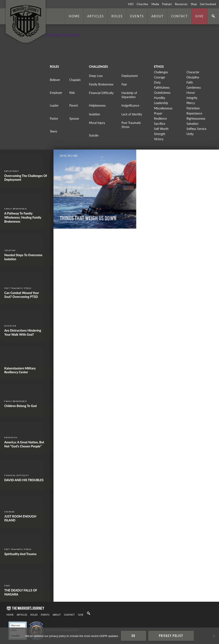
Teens (53, 131)
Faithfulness (162, 87)
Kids (72, 93)
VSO (131, 4)
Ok (133, 636)
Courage (159, 77)
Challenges (161, 72)
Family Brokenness (101, 84)
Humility (160, 98)
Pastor (54, 118)
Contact (179, 16)
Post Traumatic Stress (131, 125)
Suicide (94, 135)
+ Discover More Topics (63, 35)
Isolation (95, 114)
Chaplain (75, 80)
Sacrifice (160, 124)
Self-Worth (161, 129)
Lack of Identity (132, 114)
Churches (142, 4)
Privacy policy (171, 636)
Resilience (160, 118)
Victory (159, 139)
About (158, 16)
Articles (96, 16)
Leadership (161, 103)
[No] (214, 636)
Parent (74, 105)
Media (155, 4)
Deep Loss (96, 76)
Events (137, 16)
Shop (194, 4)
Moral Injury (97, 123)
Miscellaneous (163, 108)
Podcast (167, 4)
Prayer (158, 113)
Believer (55, 80)
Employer (56, 93)
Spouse (74, 118)
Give (199, 16)
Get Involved (208, 4)
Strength (160, 134)
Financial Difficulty (101, 93)
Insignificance (130, 105)
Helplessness (97, 105)
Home (74, 16)
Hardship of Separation (129, 95)
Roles (117, 16)
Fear (124, 84)
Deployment (130, 76)
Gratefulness (162, 93)
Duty (157, 82)
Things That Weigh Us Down (88, 218)
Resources (181, 4)
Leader (54, 105)
